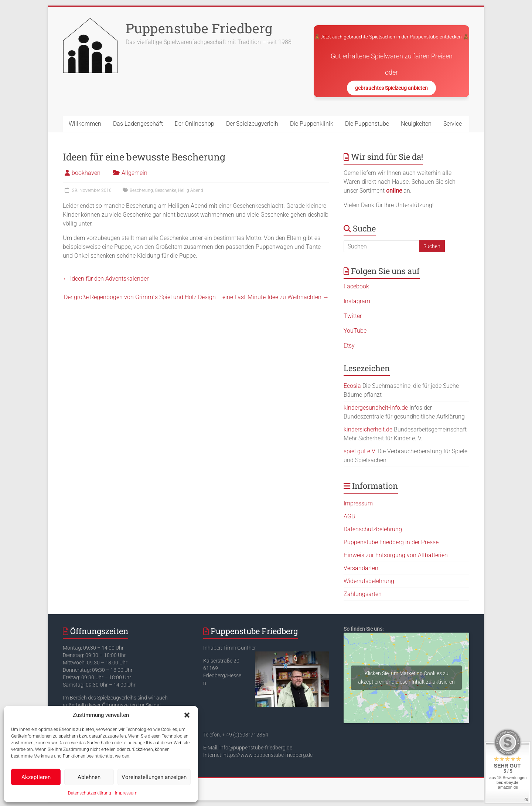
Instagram (357, 301)
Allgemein (134, 173)
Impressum (126, 793)
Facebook (356, 286)
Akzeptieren (36, 777)
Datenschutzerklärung (90, 793)
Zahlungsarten (363, 594)
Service (453, 124)
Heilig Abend (191, 190)
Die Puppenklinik (312, 124)
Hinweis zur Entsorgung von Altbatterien (396, 555)
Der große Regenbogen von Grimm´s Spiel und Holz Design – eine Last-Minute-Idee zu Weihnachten (196, 297)
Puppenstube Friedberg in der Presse (391, 542)
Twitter (353, 316)
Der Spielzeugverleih (252, 124)
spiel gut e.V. (360, 451)
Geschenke (166, 190)
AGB (349, 516)
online (394, 191)
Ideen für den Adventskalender (106, 279)
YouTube (355, 331)
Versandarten (361, 568)
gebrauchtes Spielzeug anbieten (391, 88)
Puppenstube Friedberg (199, 28)
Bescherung (141, 190)
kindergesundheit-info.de (376, 408)
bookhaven (86, 173)
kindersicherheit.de (368, 429)
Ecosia (352, 386)
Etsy (349, 346)
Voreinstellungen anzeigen (154, 777)
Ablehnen (89, 777)
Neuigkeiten (416, 124)
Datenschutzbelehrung (373, 529)
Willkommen (85, 124)
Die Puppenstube (367, 124)
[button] (187, 715)
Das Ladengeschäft (138, 124)
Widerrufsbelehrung (369, 581)
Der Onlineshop (195, 124)
